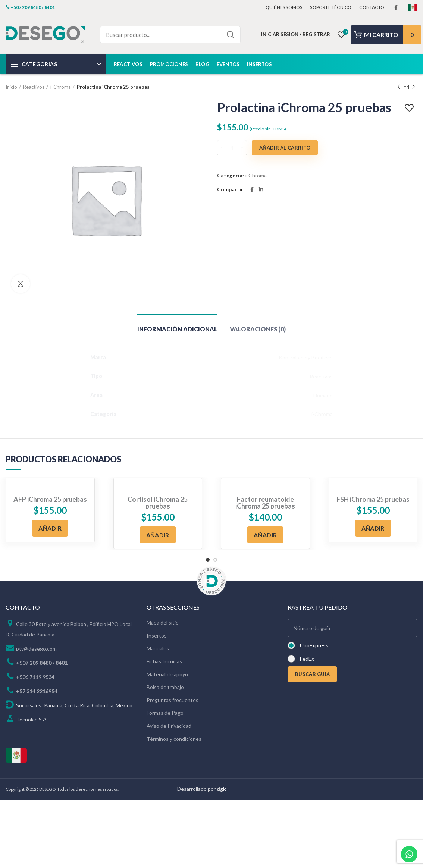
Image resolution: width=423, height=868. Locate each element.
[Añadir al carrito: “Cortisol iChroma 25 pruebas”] (158, 535)
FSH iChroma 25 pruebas (373, 499)
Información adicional (177, 329)
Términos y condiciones (174, 739)
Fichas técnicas (164, 661)
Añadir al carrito (285, 148)
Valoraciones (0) (258, 329)
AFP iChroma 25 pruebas (50, 499)
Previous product (399, 87)
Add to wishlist (410, 108)
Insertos (157, 636)
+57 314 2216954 (37, 691)
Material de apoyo (167, 674)
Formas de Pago (165, 713)
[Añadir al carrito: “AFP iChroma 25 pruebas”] (50, 528)
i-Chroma (61, 87)
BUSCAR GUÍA (312, 674)
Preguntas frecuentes (173, 700)
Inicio (11, 87)
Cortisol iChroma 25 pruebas (158, 503)
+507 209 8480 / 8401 (42, 663)
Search (231, 35)
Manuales (158, 648)
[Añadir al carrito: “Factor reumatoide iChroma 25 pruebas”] (265, 535)
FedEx (307, 659)
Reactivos (34, 87)
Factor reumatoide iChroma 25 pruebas (265, 503)
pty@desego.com (36, 649)
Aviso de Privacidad (169, 726)
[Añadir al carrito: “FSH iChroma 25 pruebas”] (373, 528)
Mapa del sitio (163, 622)
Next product (414, 87)
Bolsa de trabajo (165, 687)
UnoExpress (314, 645)
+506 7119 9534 (35, 677)
